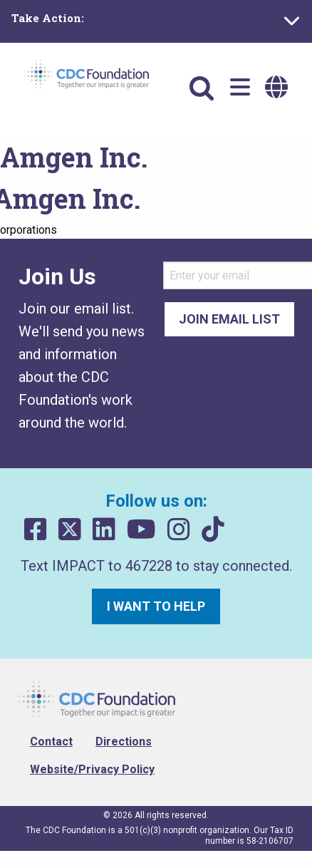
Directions (124, 742)
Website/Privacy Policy (92, 769)
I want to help (156, 606)
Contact (51, 742)
